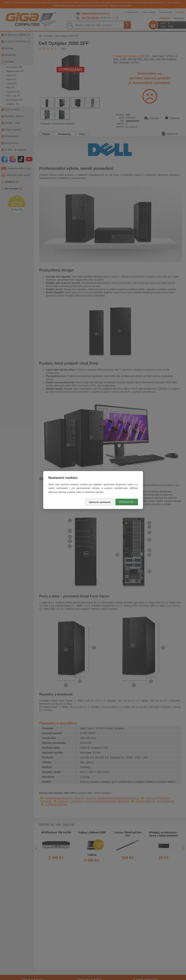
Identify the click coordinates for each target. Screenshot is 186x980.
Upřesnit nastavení (100, 502)
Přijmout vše (126, 502)
